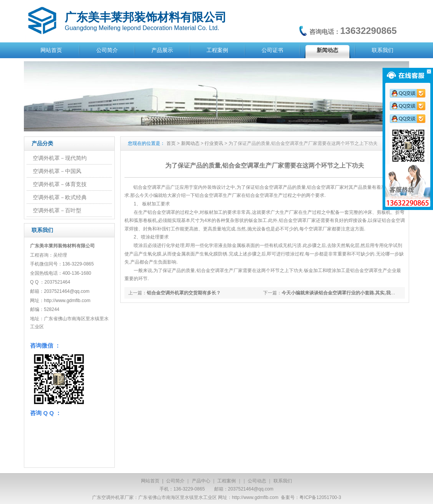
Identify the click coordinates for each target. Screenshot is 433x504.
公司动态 (257, 481)
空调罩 (276, 187)
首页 (171, 143)
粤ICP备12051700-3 (320, 497)
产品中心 (201, 481)
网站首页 (51, 50)
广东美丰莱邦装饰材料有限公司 (146, 17)
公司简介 (107, 50)
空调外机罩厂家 (117, 497)
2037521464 (57, 282)
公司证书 (272, 50)
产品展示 (162, 50)
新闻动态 (327, 50)
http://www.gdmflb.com (255, 497)
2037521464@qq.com (67, 291)
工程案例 (217, 50)
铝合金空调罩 (147, 187)
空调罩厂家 (320, 229)
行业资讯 (214, 143)
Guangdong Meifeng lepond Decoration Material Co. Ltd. (142, 28)
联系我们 (383, 50)
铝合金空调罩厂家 (326, 187)
